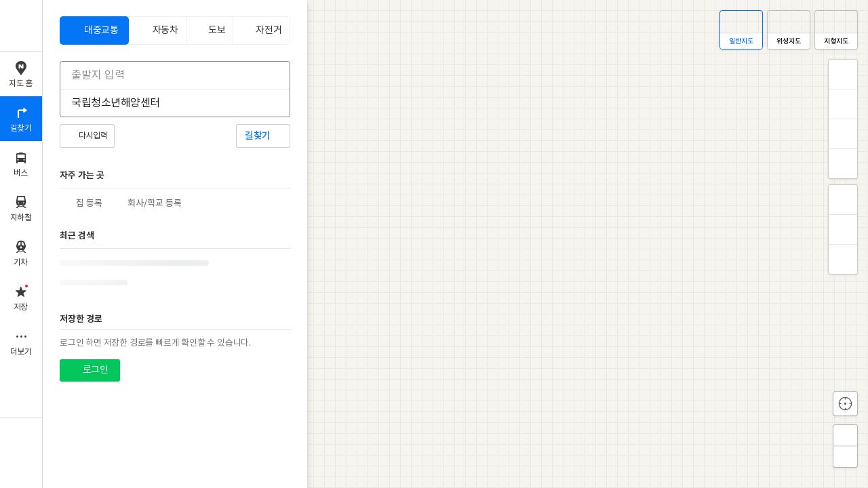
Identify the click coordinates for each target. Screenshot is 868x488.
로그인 (95, 370)
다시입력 (93, 136)
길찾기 (258, 136)
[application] (455, 244)
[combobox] (166, 75)
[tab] (94, 30)
